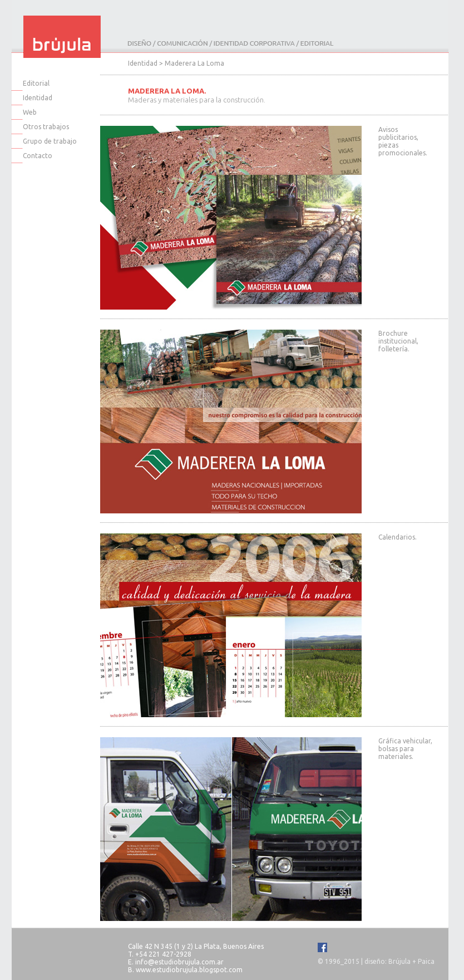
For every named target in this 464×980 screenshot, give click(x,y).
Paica (426, 961)
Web (30, 112)
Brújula (399, 961)
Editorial (36, 83)
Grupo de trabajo (50, 141)
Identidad (38, 98)
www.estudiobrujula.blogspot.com (189, 970)
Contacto (38, 156)
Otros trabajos (46, 127)
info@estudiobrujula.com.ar (179, 962)
